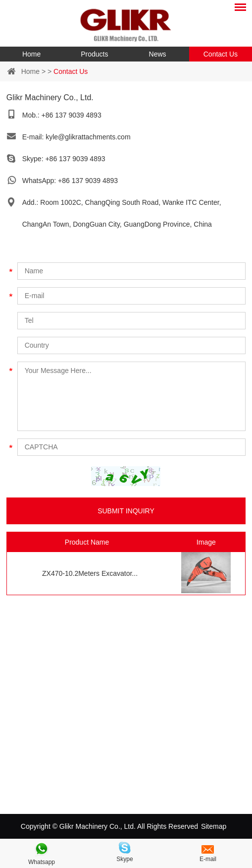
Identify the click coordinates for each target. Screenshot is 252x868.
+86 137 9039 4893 (75, 159)
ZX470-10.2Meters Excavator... (90, 573)
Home (31, 54)
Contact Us (221, 54)
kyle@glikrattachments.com (88, 137)
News (158, 54)
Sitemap (214, 826)
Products (94, 54)
